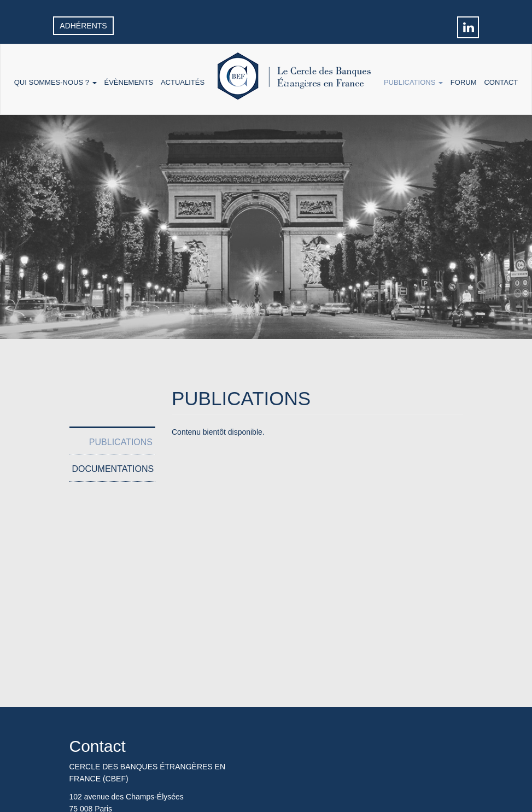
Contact (501, 82)
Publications (413, 82)
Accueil (294, 82)
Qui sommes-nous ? (55, 82)
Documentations (113, 469)
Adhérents (83, 26)
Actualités (183, 82)
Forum (464, 82)
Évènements (128, 82)
